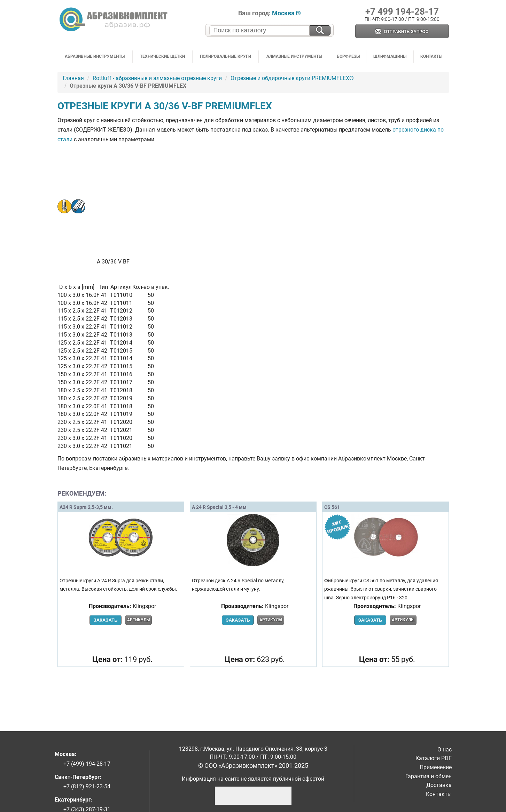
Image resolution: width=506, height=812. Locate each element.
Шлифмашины (390, 56)
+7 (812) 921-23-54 (87, 786)
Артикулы (138, 620)
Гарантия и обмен (429, 776)
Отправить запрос (402, 32)
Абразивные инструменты (95, 56)
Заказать (105, 620)
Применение (436, 767)
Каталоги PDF (434, 758)
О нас (445, 750)
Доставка (439, 785)
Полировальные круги (225, 56)
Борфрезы (348, 56)
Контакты (431, 56)
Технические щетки (162, 56)
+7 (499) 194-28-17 (87, 764)
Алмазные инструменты (294, 56)
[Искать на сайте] (320, 30)
